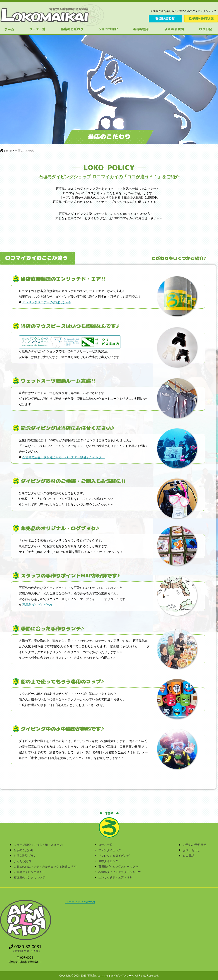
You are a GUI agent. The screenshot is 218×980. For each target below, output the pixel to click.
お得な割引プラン (25, 856)
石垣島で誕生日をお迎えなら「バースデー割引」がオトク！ (63, 457)
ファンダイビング (110, 850)
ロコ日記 (189, 856)
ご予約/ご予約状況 (195, 845)
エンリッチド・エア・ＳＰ (115, 877)
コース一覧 (105, 845)
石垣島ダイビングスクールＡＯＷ (120, 872)
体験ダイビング (108, 861)
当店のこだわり (25, 151)
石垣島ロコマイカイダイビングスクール (111, 976)
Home (8, 151)
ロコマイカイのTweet (80, 902)
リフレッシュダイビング (114, 856)
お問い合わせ (191, 850)
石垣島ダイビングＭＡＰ (29, 872)
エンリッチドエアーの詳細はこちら (47, 302)
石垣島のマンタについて (29, 877)
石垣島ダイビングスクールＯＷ (118, 867)
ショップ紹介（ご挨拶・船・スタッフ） (39, 845)
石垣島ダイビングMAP (38, 605)
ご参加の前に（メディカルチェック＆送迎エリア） (46, 867)
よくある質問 (22, 861)
